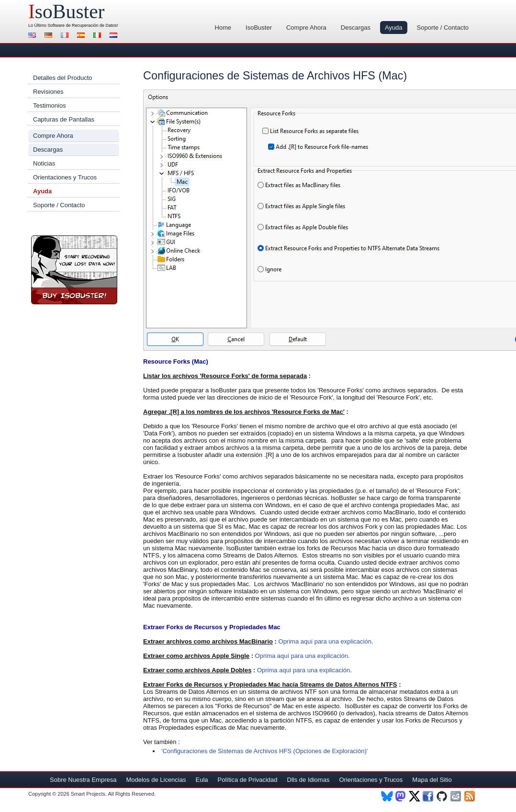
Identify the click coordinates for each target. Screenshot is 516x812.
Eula (202, 780)
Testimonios (50, 106)
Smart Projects (88, 794)
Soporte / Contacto (443, 28)
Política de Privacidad (248, 780)
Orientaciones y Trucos (65, 177)
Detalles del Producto (63, 78)
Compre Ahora (306, 28)
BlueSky (387, 796)
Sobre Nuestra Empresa (83, 780)
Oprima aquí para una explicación (325, 641)
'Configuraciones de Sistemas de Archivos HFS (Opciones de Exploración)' (264, 751)
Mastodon (401, 796)
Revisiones (48, 92)
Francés (66, 36)
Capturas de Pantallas (64, 119)
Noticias (44, 163)
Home (223, 28)
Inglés (34, 36)
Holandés (115, 36)
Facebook (429, 796)
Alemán (50, 36)
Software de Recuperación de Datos (83, 25)
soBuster (66, 11)
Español (82, 36)
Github (443, 796)
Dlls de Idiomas (308, 780)
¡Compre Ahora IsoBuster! (74, 270)
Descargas (356, 28)
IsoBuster (259, 28)
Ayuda (394, 28)
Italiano (99, 36)
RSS (470, 796)
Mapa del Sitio (432, 780)
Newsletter (456, 796)
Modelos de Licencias (156, 780)
